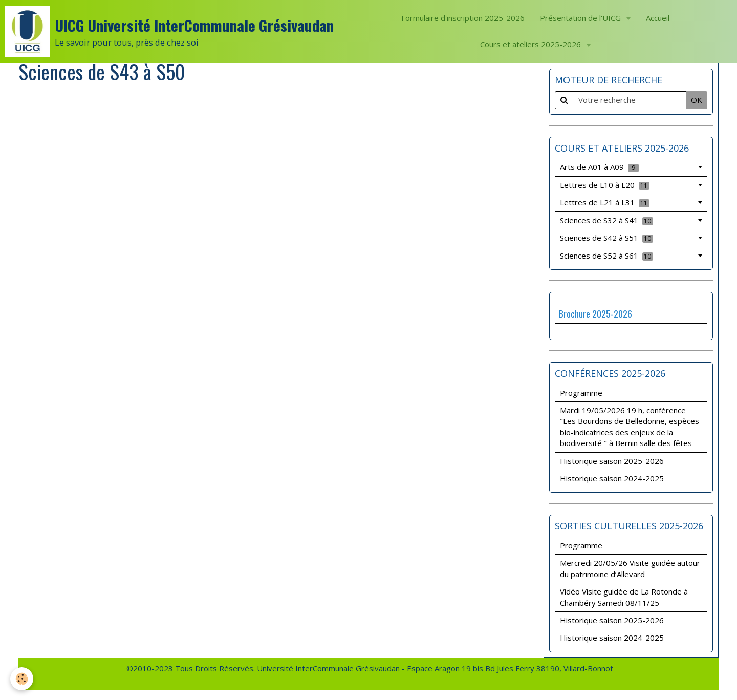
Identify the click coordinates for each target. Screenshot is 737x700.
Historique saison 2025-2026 (612, 461)
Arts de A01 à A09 (599, 167)
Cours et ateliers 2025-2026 (532, 44)
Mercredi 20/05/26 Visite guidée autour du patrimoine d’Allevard (630, 568)
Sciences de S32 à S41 (606, 220)
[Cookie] (22, 679)
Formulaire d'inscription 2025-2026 (463, 18)
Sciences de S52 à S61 (606, 256)
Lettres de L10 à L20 (605, 185)
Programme (581, 393)
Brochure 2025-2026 (595, 314)
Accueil (658, 18)
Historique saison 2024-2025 (612, 478)
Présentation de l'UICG (581, 18)
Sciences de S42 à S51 (606, 238)
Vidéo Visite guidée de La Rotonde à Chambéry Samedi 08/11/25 (624, 597)
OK (697, 100)
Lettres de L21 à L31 (605, 202)
